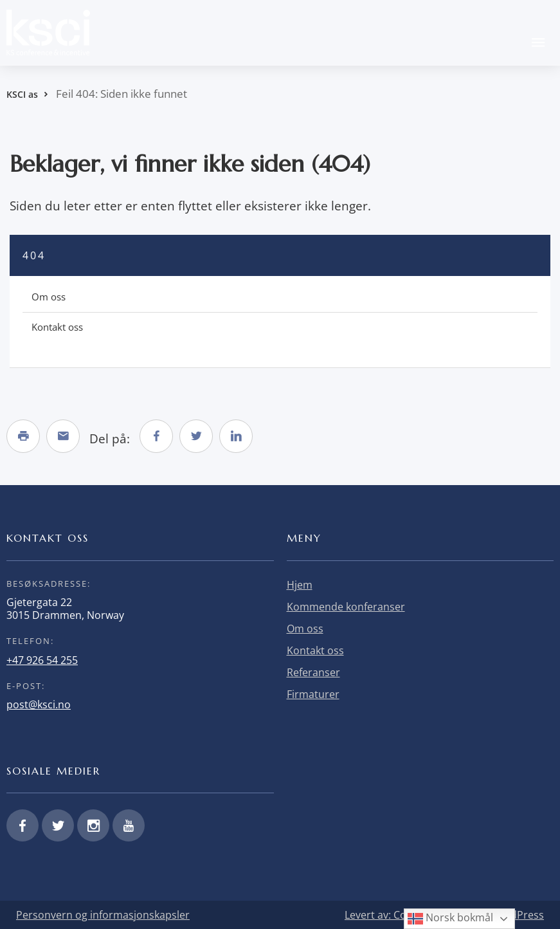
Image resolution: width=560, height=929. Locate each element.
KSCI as (22, 94)
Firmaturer (313, 694)
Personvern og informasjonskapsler (103, 915)
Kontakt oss (57, 327)
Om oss (49, 297)
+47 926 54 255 (42, 660)
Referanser (313, 672)
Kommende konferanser (346, 607)
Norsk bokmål (450, 918)
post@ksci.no (39, 704)
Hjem (300, 585)
